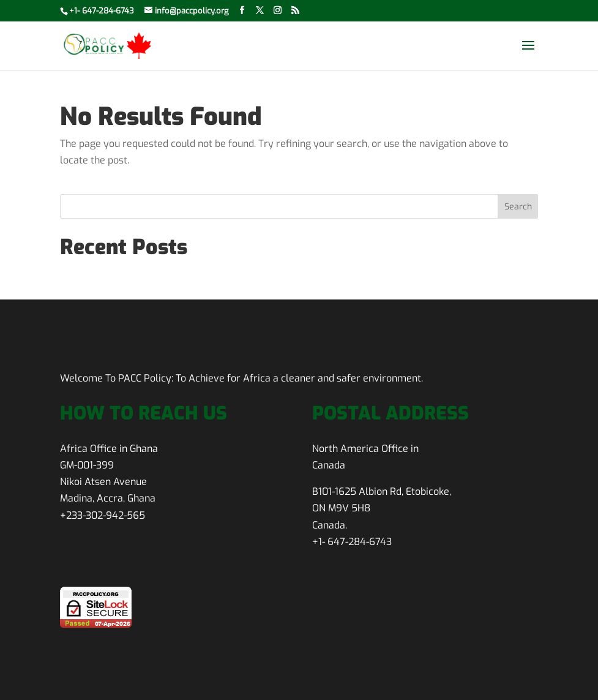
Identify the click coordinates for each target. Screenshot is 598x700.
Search (518, 207)
